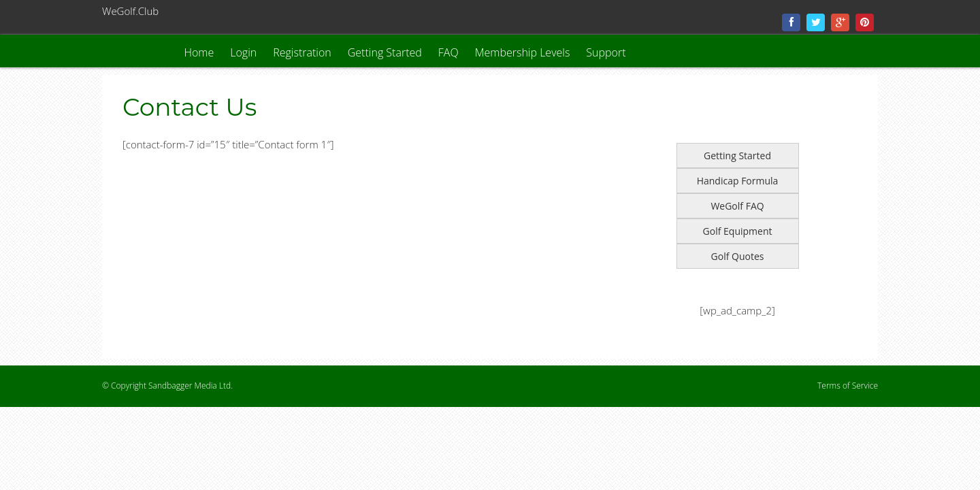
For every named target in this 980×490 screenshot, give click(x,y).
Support (606, 52)
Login (243, 52)
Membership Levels (523, 52)
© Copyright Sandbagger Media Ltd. (167, 386)
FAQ (448, 52)
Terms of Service (848, 386)
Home (199, 52)
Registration (302, 52)
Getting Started (385, 52)
